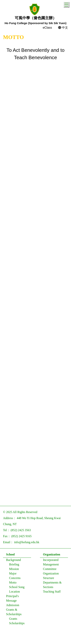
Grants (13, 619)
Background (13, 561)
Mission (14, 570)
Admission (13, 606)
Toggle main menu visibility (67, 4)
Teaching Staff (52, 592)
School (10, 555)
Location (14, 592)
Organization (52, 555)
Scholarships (17, 624)
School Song (17, 588)
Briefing (14, 565)
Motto (13, 583)
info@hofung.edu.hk (27, 543)
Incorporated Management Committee (51, 565)
